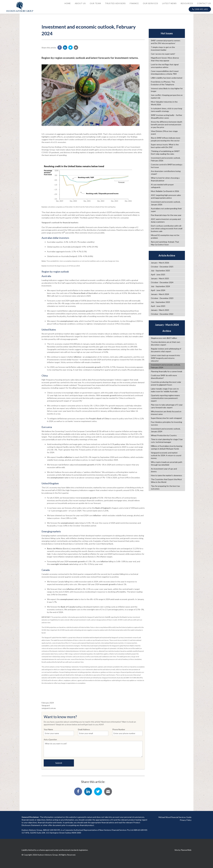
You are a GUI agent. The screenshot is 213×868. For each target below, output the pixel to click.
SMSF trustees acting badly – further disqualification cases (167, 116)
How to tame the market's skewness (166, 475)
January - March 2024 (160, 294)
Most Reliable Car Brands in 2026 (165, 191)
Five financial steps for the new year (166, 215)
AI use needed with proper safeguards (162, 186)
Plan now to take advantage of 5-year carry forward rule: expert (167, 406)
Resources (187, 3)
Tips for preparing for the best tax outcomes (165, 487)
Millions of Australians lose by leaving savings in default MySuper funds (167, 447)
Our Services (151, 3)
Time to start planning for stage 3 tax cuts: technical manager (167, 441)
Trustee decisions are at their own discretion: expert (166, 343)
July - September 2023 (160, 302)
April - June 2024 (158, 290)
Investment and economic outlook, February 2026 (166, 159)
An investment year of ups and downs (164, 470)
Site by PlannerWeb (183, 850)
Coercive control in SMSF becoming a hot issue (167, 166)
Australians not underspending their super (166, 210)
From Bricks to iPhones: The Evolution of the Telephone (163, 83)
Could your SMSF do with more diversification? (164, 377)
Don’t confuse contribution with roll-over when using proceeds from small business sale (167, 228)
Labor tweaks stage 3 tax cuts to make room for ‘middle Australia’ (165, 390)
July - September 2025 (160, 271)
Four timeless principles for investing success (166, 423)
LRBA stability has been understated (167, 78)
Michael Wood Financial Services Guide (175, 817)
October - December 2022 (162, 314)
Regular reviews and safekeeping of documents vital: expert (166, 350)
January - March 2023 (160, 310)
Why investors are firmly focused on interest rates (166, 413)
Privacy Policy (186, 820)
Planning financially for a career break (167, 371)
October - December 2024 (162, 282)
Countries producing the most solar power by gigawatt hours (166, 383)
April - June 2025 (158, 274)
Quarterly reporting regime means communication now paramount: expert (165, 398)
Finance (134, 3)
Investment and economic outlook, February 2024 (166, 366)
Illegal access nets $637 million (164, 338)
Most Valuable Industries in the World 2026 (164, 103)
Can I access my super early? (163, 54)
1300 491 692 (200, 9)
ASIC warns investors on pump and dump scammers (166, 220)
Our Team (95, 3)
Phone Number (127, 732)
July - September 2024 (160, 286)
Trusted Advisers (115, 3)
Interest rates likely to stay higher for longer (167, 90)
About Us (80, 3)
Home (68, 3)
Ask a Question (93, 748)
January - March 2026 (160, 263)
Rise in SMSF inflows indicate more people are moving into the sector (166, 139)
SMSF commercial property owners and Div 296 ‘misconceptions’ (166, 42)
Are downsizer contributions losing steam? (166, 173)
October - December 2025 (162, 267)
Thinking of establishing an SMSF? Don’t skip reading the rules (165, 153)
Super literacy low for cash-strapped (166, 418)
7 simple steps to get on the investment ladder (163, 49)
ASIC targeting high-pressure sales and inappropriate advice (166, 196)
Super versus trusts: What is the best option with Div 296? (165, 146)
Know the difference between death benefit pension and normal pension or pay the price (167, 124)
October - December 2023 (162, 298)
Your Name (59, 732)
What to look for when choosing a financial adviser (165, 179)
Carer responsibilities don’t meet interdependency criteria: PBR (165, 72)
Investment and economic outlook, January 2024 (166, 430)
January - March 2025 (160, 278)
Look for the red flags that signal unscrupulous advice (165, 66)
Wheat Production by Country (164, 435)
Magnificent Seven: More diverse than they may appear (165, 59)
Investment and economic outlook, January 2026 (166, 203)
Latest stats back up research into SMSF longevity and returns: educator (165, 358)
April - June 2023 (158, 306)
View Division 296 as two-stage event (164, 133)
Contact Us (204, 3)
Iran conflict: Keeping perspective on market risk (167, 96)
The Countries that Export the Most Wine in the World (166, 481)
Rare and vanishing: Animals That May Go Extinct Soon (165, 243)
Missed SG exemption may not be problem (165, 236)
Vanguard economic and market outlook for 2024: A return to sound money (166, 455)
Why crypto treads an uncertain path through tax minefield (167, 463)
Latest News (169, 3)
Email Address (93, 732)
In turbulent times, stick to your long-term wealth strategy (167, 110)
